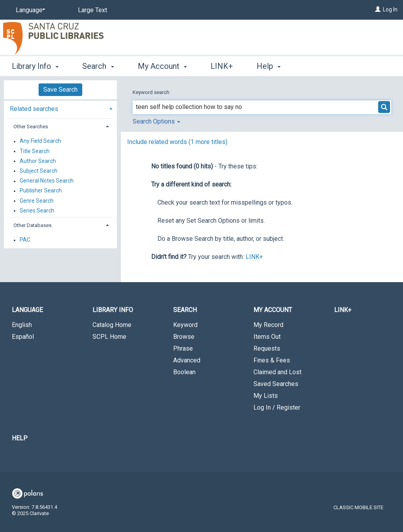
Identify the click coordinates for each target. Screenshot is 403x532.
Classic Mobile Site (358, 507)
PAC (25, 240)
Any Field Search (40, 141)
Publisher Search (41, 191)
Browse (184, 337)
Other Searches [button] (31, 127)
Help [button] (269, 66)
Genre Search (37, 201)
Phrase (183, 348)
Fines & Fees (272, 360)
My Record (268, 325)
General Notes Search (47, 181)
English (22, 325)
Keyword (185, 325)
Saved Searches (276, 384)
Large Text (92, 10)
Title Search (35, 151)
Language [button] (27, 310)
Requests (267, 348)
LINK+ (222, 66)
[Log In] (378, 9)
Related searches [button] (34, 109)
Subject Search (39, 171)
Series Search (37, 211)
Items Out (267, 337)
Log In (390, 9)
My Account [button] (162, 66)
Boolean (184, 372)
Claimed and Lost (277, 372)
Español (23, 337)
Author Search (38, 161)
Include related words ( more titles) (177, 142)
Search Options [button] (156, 121)
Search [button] (98, 66)
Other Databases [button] (32, 225)
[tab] (60, 108)
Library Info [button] (35, 66)
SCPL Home (109, 337)
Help (20, 438)
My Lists (266, 396)
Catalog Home (112, 325)
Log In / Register (277, 407)
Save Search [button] (60, 90)
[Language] (29, 10)
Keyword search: (152, 92)
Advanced (187, 360)
